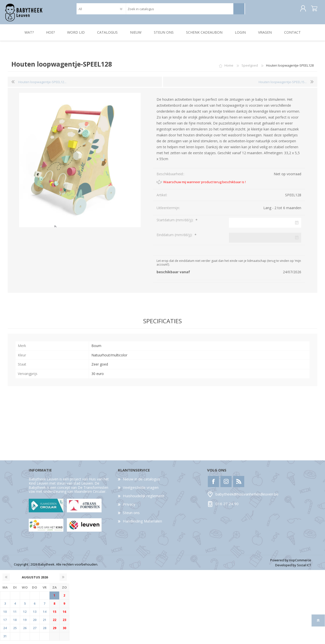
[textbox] (179, 11)
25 (15, 632)
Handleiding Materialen (142, 524)
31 (5, 640)
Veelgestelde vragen (141, 491)
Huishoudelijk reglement (144, 499)
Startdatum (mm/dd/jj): (176, 223)
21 (45, 623)
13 (35, 615)
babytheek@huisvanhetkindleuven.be (247, 497)
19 (25, 623)
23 (64, 623)
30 (64, 632)
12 (25, 615)
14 (45, 615)
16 (64, 615)
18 (15, 623)
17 (5, 623)
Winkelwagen (312, 10)
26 (25, 632)
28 (45, 632)
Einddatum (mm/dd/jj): (175, 238)
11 (15, 615)
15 (54, 615)
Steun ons (131, 516)
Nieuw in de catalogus (141, 482)
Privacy (129, 508)
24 (5, 632)
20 (35, 623)
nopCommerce (300, 564)
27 (35, 632)
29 (54, 632)
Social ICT (304, 569)
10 (5, 615)
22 (54, 623)
